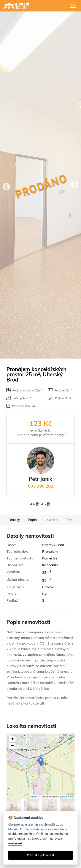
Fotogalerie (20, 791)
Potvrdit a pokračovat (40, 855)
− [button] (12, 746)
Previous (6, 187)
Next (75, 185)
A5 (46, 504)
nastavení (15, 843)
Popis (32, 520)
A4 (36, 504)
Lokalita (51, 520)
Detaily (14, 520)
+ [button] (12, 739)
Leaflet (34, 797)
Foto (69, 520)
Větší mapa (66, 738)
